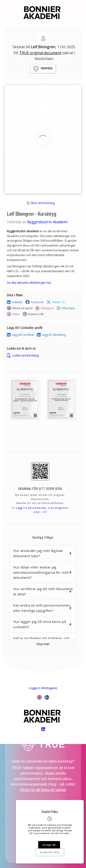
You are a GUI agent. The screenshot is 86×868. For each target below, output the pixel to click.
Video (13, 314)
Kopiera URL (33, 314)
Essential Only (50, 852)
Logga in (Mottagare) (43, 688)
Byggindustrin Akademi (47, 222)
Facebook (35, 302)
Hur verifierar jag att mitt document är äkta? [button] (43, 591)
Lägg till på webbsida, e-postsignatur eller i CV (40, 510)
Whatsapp (66, 308)
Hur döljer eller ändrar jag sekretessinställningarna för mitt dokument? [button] (41, 572)
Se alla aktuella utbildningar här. (29, 283)
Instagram (45, 308)
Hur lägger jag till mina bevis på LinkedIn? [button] (39, 624)
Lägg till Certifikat (20, 335)
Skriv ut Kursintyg (43, 203)
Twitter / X (56, 302)
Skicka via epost (20, 308)
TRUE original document (40, 53)
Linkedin (15, 302)
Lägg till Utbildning (51, 335)
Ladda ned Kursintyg (23, 356)
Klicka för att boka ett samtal (43, 790)
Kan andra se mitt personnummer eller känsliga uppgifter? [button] (42, 608)
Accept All (49, 845)
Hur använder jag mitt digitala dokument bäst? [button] (38, 553)
